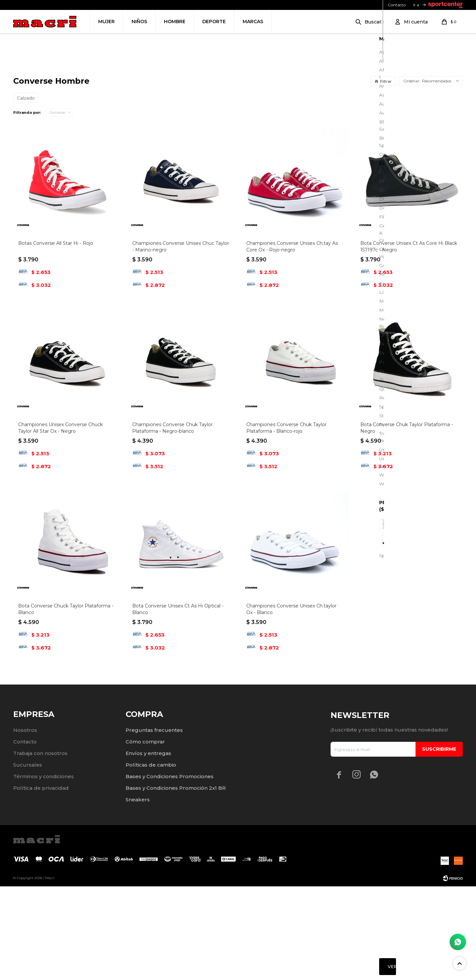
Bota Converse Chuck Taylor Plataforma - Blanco (66, 703)
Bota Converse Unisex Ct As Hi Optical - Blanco (178, 703)
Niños (139, 22)
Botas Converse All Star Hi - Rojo (56, 337)
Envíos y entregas (148, 847)
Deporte (214, 22)
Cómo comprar (145, 835)
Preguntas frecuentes (154, 824)
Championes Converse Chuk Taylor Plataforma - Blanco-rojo (286, 521)
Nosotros (25, 824)
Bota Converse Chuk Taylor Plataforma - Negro (407, 521)
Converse (57, 206)
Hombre (175, 22)
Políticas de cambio (151, 858)
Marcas (253, 22)
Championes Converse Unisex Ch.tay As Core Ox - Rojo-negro (292, 340)
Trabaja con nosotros (40, 847)
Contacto (397, 5)
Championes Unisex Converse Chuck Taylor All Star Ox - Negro (60, 521)
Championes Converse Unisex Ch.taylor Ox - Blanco (291, 703)
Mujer (106, 22)
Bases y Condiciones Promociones (170, 870)
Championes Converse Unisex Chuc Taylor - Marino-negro (181, 340)
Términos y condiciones (43, 870)
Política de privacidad (41, 882)
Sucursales (28, 858)
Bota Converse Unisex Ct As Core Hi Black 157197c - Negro (409, 340)
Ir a (416, 5)
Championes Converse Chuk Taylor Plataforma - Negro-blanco (172, 521)
